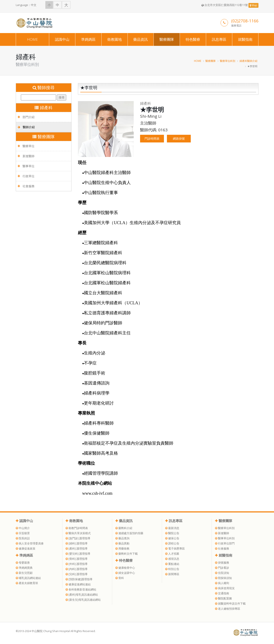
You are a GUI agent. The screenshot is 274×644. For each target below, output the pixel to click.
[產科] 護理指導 (77, 549)
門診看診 (222, 568)
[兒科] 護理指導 (77, 574)
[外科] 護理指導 (77, 564)
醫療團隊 (167, 39)
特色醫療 (193, 39)
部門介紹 (26, 117)
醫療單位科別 (228, 61)
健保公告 (172, 538)
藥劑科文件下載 (127, 554)
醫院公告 (172, 533)
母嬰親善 (23, 563)
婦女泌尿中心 (125, 573)
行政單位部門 (225, 543)
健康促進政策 (26, 549)
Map (253, 5)
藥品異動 (122, 543)
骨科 (120, 578)
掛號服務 (222, 563)
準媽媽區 (88, 39)
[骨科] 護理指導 (77, 559)
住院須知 (222, 573)
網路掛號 (179, 139)
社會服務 (26, 186)
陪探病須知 (223, 578)
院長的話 (23, 538)
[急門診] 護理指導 (78, 538)
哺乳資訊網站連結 (28, 578)
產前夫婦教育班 (27, 583)
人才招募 (172, 554)
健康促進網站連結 (78, 584)
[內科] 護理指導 (77, 569)
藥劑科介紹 (124, 528)
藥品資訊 (141, 39)
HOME (32, 39)
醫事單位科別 (225, 538)
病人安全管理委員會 (30, 543)
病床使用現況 (225, 588)
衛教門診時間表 (77, 528)
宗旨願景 (23, 533)
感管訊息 (172, 559)
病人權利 (222, 583)
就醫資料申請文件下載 (230, 604)
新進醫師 (26, 156)
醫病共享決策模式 (78, 533)
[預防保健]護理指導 (79, 579)
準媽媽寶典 (24, 568)
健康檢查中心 (125, 568)
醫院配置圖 (223, 598)
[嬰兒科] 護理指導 (78, 554)
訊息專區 (219, 39)
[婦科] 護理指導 (77, 543)
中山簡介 (23, 528)
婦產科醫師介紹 (248, 61)
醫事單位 (26, 166)
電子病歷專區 (175, 549)
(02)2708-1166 (245, 21)
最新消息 (172, 528)
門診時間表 (152, 139)
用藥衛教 (122, 549)
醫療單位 (26, 146)
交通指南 (222, 593)
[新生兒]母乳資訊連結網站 (83, 600)
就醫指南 (245, 39)
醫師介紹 (26, 127)
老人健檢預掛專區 (228, 609)
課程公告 (172, 543)
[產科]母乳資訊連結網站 (82, 595)
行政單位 (26, 176)
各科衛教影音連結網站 (81, 590)
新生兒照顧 (24, 573)
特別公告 (172, 569)
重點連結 (172, 564)
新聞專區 (172, 574)
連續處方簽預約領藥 (129, 533)
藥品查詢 (122, 538)
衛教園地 (115, 39)
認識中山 (62, 39)
